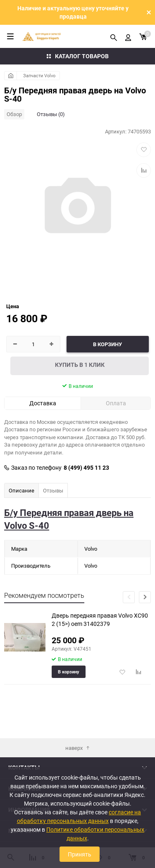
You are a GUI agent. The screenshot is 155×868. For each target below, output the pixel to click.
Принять (80, 854)
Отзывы (53, 490)
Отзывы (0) (51, 114)
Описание (21, 490)
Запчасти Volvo (39, 75)
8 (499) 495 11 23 (86, 468)
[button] (145, 597)
